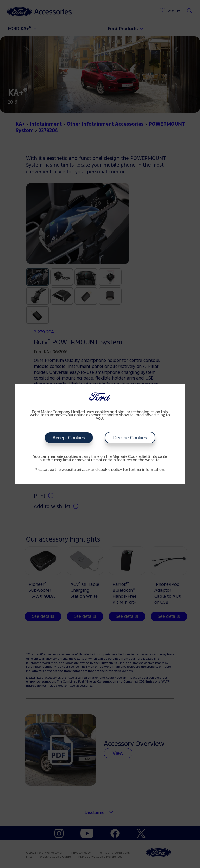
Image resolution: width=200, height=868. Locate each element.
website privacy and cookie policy (92, 470)
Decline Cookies (130, 438)
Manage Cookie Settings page (140, 457)
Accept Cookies (69, 438)
